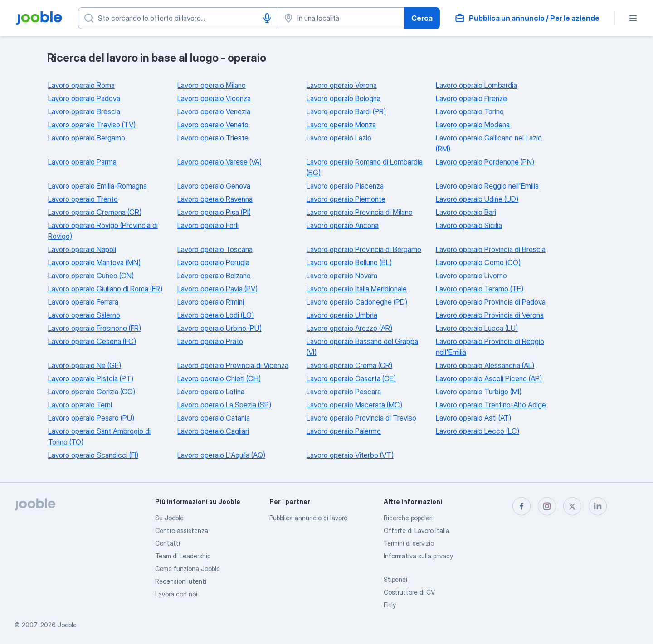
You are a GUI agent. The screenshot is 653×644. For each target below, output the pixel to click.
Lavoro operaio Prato (210, 341)
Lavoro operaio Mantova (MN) (94, 262)
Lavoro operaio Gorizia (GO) (92, 392)
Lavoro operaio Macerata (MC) (354, 405)
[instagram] (547, 506)
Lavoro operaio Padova (84, 98)
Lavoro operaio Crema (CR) (349, 365)
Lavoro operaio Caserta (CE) (351, 378)
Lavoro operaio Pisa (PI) (214, 212)
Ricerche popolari (408, 518)
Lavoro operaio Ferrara (83, 302)
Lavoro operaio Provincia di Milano (360, 212)
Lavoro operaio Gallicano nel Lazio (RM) (489, 143)
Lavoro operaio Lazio (339, 138)
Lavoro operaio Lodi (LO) (216, 315)
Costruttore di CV (409, 592)
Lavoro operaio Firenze (471, 98)
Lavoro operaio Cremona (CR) (95, 212)
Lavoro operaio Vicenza (214, 98)
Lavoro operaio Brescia (84, 111)
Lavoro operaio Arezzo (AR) (349, 328)
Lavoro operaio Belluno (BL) (349, 262)
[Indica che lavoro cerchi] (178, 18)
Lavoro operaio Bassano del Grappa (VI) (362, 347)
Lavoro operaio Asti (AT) (473, 418)
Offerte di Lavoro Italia (417, 530)
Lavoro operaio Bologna (344, 98)
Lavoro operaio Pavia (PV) (217, 289)
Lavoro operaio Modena (473, 125)
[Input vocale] (267, 18)
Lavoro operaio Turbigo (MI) (479, 392)
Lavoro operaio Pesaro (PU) (91, 418)
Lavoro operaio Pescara (344, 392)
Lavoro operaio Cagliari (213, 431)
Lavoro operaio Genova (214, 186)
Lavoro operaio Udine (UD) (477, 199)
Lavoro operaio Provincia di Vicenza (233, 365)
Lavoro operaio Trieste (213, 138)
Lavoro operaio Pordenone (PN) (485, 162)
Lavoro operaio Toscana (215, 249)
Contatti (168, 543)
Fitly (390, 605)
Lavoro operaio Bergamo (87, 138)
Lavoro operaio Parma (82, 162)
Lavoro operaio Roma (81, 85)
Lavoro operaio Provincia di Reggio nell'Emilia (490, 347)
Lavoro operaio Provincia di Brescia (491, 249)
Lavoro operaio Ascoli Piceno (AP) (489, 378)
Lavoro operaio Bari (466, 212)
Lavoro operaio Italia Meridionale (357, 289)
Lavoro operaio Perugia (213, 262)
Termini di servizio (409, 543)
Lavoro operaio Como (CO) (478, 262)
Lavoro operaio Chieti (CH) (219, 378)
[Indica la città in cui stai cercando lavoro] (341, 18)
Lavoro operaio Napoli (82, 249)
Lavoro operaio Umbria (342, 315)
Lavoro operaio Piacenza (345, 186)
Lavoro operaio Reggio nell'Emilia (487, 186)
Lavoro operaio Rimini (211, 302)
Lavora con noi (176, 594)
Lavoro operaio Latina (211, 392)
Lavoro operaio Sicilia (469, 225)
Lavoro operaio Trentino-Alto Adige (491, 405)
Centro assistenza (182, 530)
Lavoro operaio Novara (342, 276)
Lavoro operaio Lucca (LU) (477, 328)
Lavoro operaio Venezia (214, 111)
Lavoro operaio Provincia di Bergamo (364, 249)
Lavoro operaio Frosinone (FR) (95, 328)
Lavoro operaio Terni (80, 405)
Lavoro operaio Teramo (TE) (480, 289)
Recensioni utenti (181, 581)
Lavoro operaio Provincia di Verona (490, 315)
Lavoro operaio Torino (470, 111)
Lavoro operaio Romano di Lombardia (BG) (365, 167)
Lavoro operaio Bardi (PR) (346, 111)
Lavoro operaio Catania (214, 418)
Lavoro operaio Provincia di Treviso (361, 418)
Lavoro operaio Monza (341, 125)
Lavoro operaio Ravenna (215, 199)
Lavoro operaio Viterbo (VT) (350, 455)
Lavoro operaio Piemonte (346, 199)
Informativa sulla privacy (418, 556)
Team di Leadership (183, 556)
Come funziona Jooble (188, 569)
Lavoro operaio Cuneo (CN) (91, 276)
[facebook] (521, 506)
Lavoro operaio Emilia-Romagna (97, 186)
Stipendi (395, 579)
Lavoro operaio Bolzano (214, 276)
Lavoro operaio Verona (342, 85)
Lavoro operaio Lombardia (476, 85)
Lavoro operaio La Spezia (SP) (224, 405)
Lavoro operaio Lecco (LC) (478, 431)
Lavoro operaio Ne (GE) (85, 365)
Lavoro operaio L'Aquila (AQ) (221, 455)
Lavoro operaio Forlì (208, 225)
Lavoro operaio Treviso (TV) (92, 125)
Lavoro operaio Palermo (344, 431)
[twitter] (572, 506)
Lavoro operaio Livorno (471, 276)
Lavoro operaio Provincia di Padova (491, 302)
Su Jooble (169, 518)
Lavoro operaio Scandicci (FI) (93, 455)
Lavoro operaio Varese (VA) (219, 162)
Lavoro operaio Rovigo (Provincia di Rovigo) (103, 231)
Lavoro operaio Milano (212, 85)
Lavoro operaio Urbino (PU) (219, 328)
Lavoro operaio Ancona (343, 225)
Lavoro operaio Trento (83, 199)
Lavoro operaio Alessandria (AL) (485, 365)
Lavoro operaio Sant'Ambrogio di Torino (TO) (99, 436)
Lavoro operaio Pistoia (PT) (91, 378)
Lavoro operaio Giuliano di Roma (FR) (105, 289)
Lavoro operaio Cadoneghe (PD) (357, 302)
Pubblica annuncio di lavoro (308, 518)
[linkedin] (598, 506)
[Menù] (633, 18)
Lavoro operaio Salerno (84, 315)
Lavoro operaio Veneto (213, 125)
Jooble (67, 625)
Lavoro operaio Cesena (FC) (92, 341)
